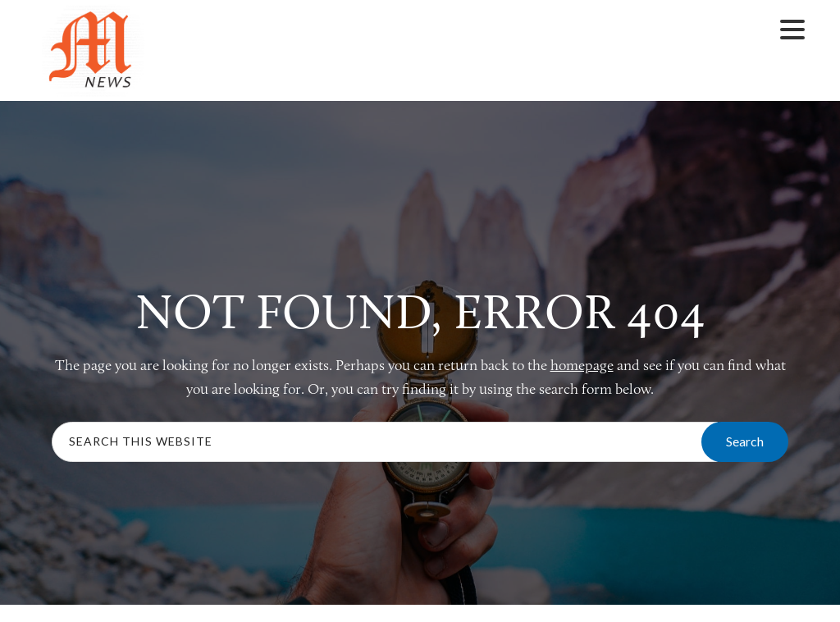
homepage (582, 365)
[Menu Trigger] (792, 28)
